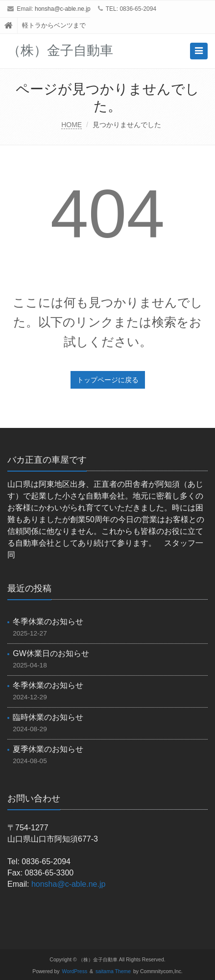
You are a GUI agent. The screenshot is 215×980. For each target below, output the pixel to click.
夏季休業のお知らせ (48, 749)
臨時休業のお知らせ (48, 717)
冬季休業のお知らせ (48, 622)
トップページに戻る (108, 380)
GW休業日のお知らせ (51, 653)
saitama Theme (113, 971)
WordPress (75, 971)
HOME (72, 125)
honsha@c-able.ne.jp (63, 9)
